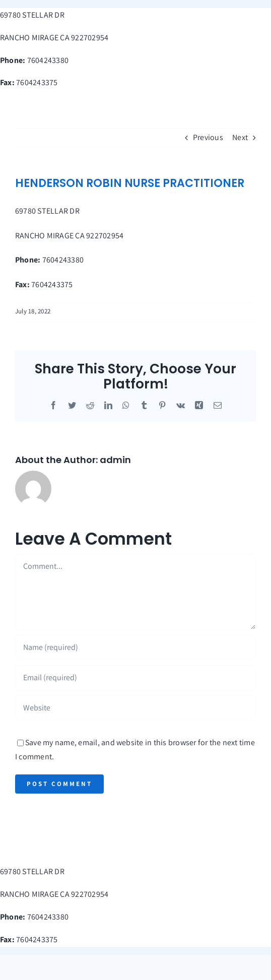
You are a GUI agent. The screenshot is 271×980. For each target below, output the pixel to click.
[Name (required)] (135, 647)
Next (240, 137)
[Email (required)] (135, 678)
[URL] (135, 708)
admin (115, 460)
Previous (208, 137)
